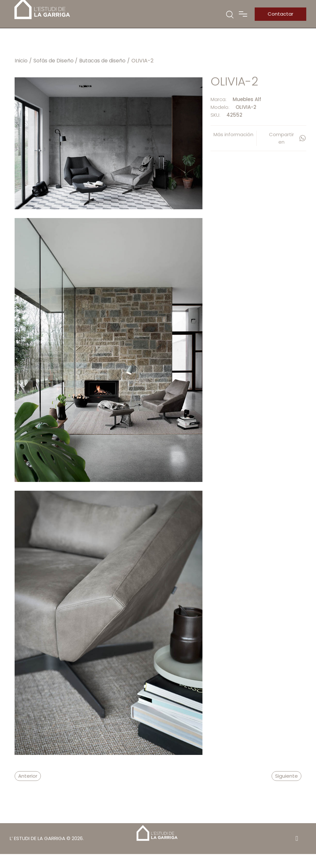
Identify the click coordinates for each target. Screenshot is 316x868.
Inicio (21, 61)
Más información (233, 134)
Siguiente (286, 776)
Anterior (28, 776)
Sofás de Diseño (54, 61)
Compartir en (288, 138)
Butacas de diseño (102, 61)
